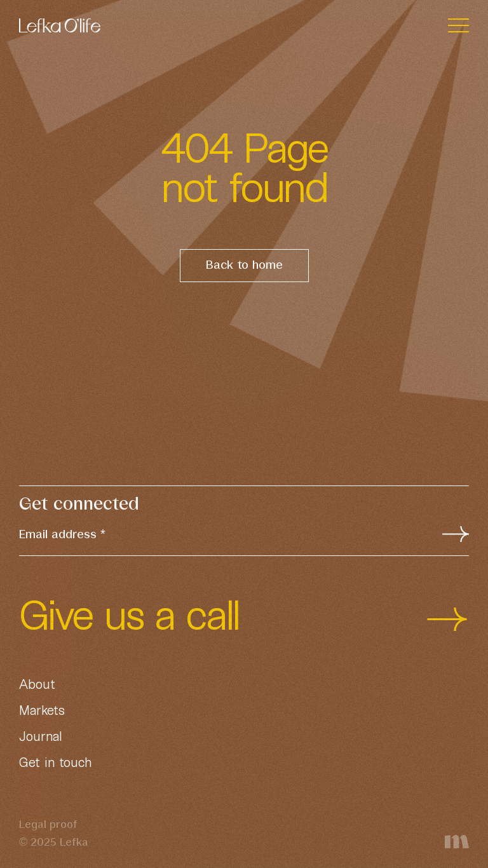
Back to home (244, 266)
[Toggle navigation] (458, 26)
